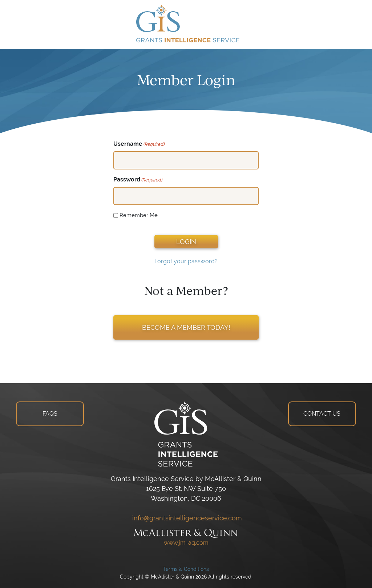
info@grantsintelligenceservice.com (186, 518)
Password (138, 180)
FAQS (50, 414)
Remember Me (139, 215)
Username (139, 144)
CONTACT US (322, 414)
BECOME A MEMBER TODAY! (186, 327)
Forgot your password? (186, 261)
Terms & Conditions (186, 569)
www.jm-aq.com (186, 543)
